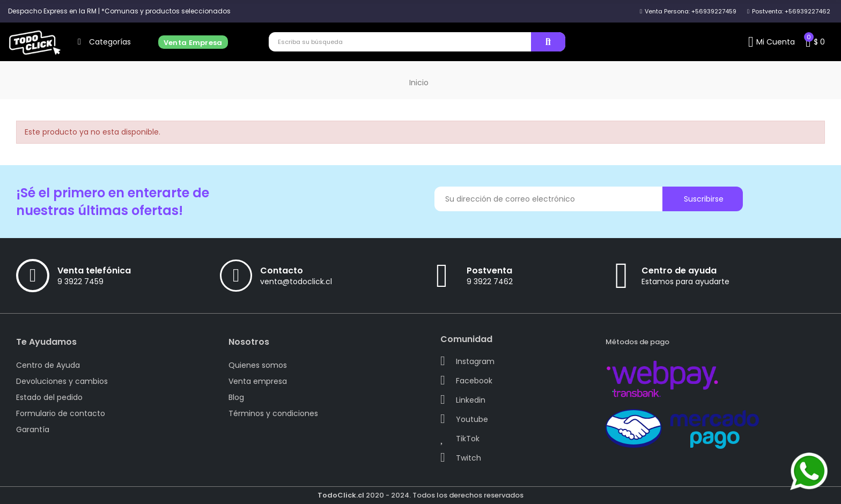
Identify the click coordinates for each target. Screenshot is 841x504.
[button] (119, 11)
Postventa (489, 270)
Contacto (282, 270)
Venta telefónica (94, 270)
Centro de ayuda (679, 270)
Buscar (548, 42)
